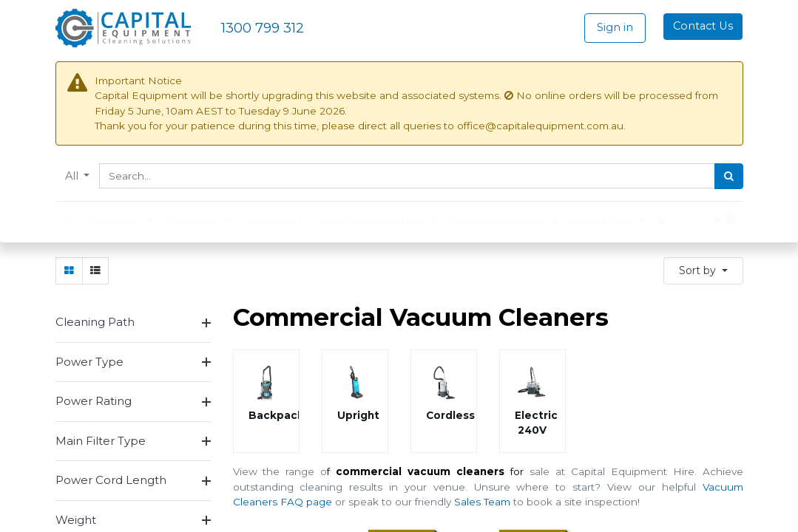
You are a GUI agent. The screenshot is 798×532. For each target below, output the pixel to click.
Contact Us (703, 26)
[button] (703, 270)
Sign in (615, 27)
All (73, 176)
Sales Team (482, 501)
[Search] (729, 177)
